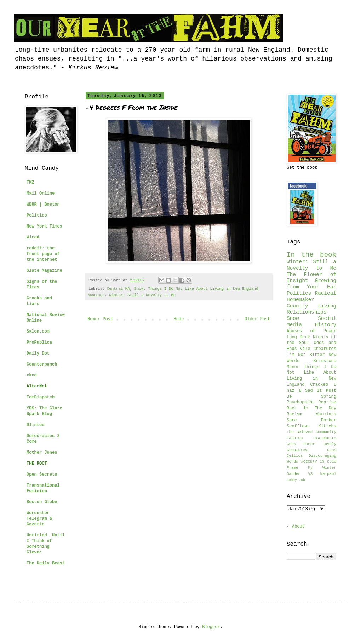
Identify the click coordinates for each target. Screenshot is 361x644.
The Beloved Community (311, 432)
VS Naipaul (322, 474)
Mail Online (41, 194)
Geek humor (301, 444)
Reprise (327, 402)
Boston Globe (42, 502)
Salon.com (38, 332)
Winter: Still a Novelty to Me (142, 295)
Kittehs (327, 426)
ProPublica (39, 343)
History (326, 325)
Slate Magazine (44, 271)
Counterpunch (42, 364)
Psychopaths (301, 402)
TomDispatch (41, 397)
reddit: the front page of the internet (43, 254)
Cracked (319, 385)
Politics (299, 293)
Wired (33, 237)
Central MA (118, 289)
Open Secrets (42, 475)
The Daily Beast (46, 563)
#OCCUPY (309, 462)
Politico (37, 215)
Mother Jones (42, 453)
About (298, 527)
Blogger (211, 627)
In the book (311, 255)
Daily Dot (38, 353)
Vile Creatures (318, 349)
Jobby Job (296, 480)
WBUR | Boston (43, 205)
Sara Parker (311, 420)
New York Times (44, 226)
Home (179, 319)
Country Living (311, 306)
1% (322, 462)
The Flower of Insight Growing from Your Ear (311, 281)
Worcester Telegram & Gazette (39, 519)
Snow (139, 289)
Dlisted (35, 425)
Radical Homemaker (311, 297)
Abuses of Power (311, 331)
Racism (294, 414)
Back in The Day (311, 408)
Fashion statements (311, 438)
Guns (332, 450)
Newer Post (100, 319)
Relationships (306, 312)
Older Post (257, 319)
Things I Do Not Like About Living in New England (203, 289)
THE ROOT (37, 464)
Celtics (295, 456)
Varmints (326, 414)
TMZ (30, 183)
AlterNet (37, 386)
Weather (96, 295)
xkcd (32, 375)
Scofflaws (298, 426)
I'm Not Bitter (306, 355)
